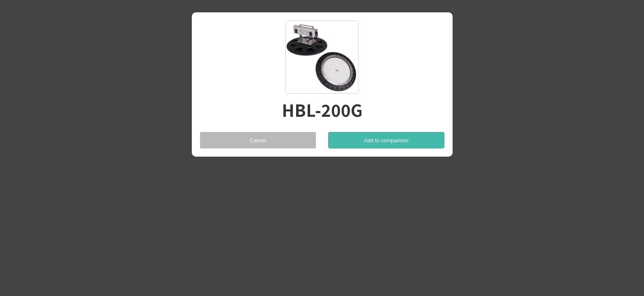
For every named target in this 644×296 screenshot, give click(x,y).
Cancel (258, 140)
